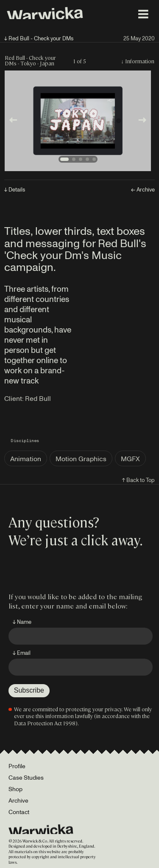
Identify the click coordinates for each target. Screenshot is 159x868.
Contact (19, 812)
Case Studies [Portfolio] (26, 777)
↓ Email (22, 653)
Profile (17, 766)
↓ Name (22, 622)
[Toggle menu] (143, 14)
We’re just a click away (74, 539)
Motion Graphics (81, 459)
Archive (18, 800)
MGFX (130, 459)
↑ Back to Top (138, 480)
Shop (15, 789)
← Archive (143, 190)
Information (140, 61)
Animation (26, 459)
